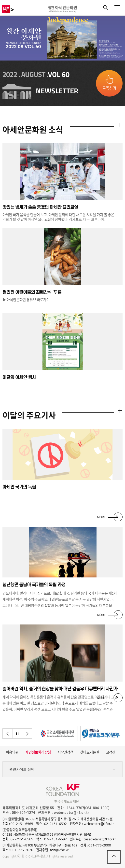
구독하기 (109, 88)
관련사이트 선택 (62, 769)
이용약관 (12, 752)
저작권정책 (65, 752)
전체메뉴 (117, 7)
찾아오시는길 (90, 752)
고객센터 (112, 752)
